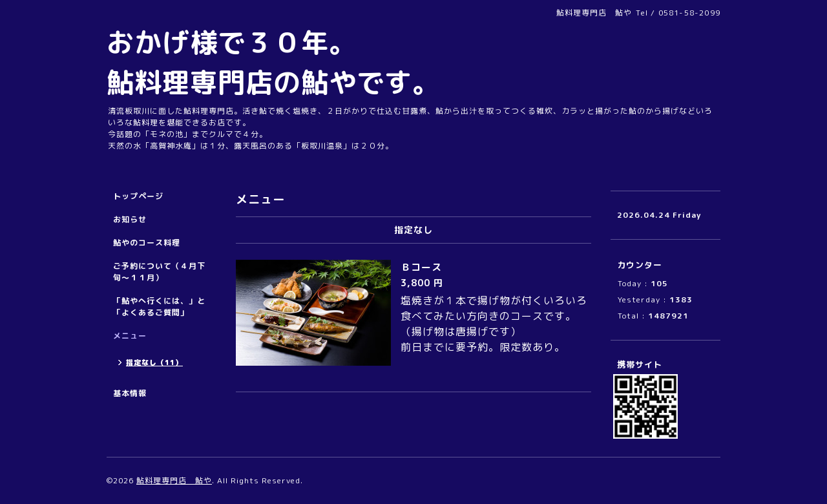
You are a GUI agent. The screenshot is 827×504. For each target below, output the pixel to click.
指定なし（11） (154, 362)
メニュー (130, 336)
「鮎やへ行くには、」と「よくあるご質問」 (159, 307)
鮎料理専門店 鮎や (174, 480)
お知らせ (130, 219)
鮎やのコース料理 (147, 243)
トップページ (138, 196)
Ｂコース (426, 267)
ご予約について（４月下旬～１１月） (159, 272)
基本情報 (130, 393)
